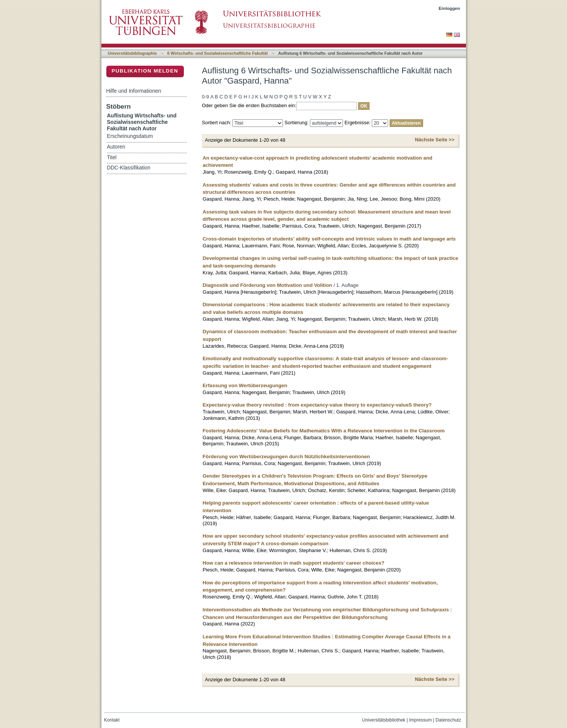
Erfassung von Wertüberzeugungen (245, 385)
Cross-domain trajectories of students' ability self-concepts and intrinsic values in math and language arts (329, 239)
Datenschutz (448, 720)
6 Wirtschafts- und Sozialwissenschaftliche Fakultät (217, 53)
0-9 (206, 97)
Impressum (420, 720)
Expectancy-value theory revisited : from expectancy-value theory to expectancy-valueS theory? (317, 405)
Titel (112, 157)
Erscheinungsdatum (130, 136)
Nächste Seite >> (434, 140)
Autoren (116, 147)
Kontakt (112, 720)
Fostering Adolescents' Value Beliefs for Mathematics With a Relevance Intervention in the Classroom (324, 431)
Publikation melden (145, 71)
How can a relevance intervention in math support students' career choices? (294, 563)
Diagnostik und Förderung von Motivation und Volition (268, 285)
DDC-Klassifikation (129, 168)
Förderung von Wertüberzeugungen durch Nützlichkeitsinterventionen (287, 457)
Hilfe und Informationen (134, 91)
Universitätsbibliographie (132, 53)
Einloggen (449, 8)
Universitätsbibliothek (384, 720)
